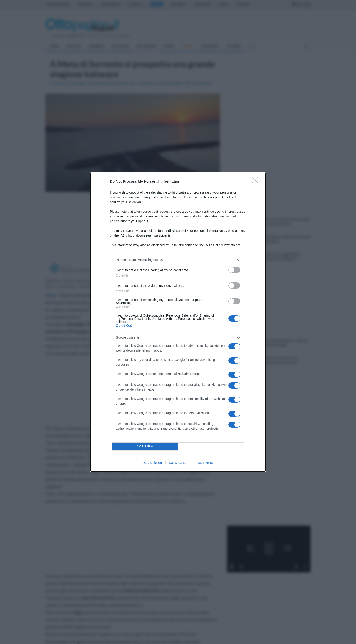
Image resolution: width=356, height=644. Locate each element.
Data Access (178, 463)
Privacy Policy (204, 463)
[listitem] (178, 260)
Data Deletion (152, 463)
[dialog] (178, 322)
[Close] (257, 182)
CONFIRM (145, 446)
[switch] (234, 270)
